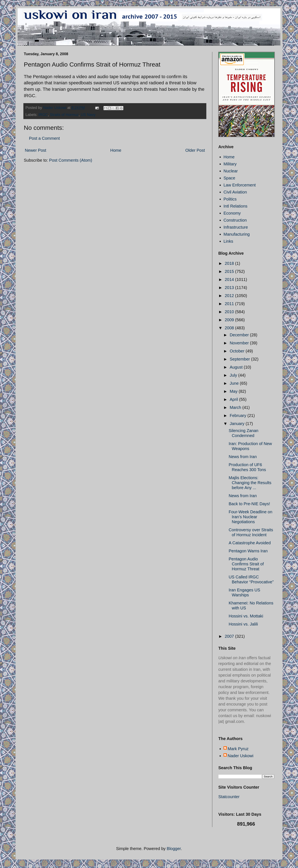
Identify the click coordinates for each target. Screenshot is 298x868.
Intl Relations (236, 206)
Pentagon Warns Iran (248, 551)
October (238, 351)
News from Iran (243, 457)
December (240, 335)
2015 (230, 271)
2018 (230, 263)
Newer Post (35, 150)
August (237, 367)
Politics (230, 199)
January (238, 424)
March (236, 407)
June (235, 383)
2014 (230, 279)
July (234, 375)
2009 (230, 320)
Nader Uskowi (240, 756)
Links (228, 241)
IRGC (43, 115)
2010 (230, 312)
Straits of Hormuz (64, 115)
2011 (230, 304)
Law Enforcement (240, 185)
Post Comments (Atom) (71, 160)
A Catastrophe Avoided (250, 543)
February (239, 415)
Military (230, 164)
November (240, 343)
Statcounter (229, 797)
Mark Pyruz (238, 749)
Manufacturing (237, 234)
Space (229, 178)
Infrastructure (236, 227)
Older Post (195, 150)
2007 (230, 636)
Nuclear (231, 171)
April (234, 399)
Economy (232, 213)
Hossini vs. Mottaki (246, 616)
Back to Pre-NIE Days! (249, 504)
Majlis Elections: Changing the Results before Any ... (250, 483)
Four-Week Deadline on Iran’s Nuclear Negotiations (251, 517)
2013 (230, 288)
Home (116, 150)
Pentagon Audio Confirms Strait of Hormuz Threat (246, 564)
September (240, 359)
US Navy (88, 115)
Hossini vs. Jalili (243, 624)
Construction (235, 220)
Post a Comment (44, 138)
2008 (230, 328)
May (234, 391)
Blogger (174, 849)
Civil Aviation (235, 192)
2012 (230, 296)
